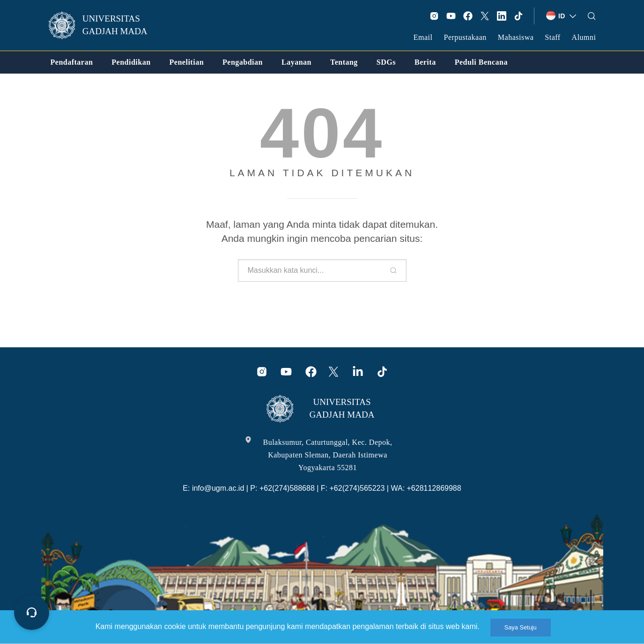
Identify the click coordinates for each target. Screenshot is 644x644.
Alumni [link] (584, 37)
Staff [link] (552, 37)
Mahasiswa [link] (516, 37)
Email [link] (423, 37)
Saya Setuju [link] (521, 627)
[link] (104, 25)
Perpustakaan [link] (465, 37)
